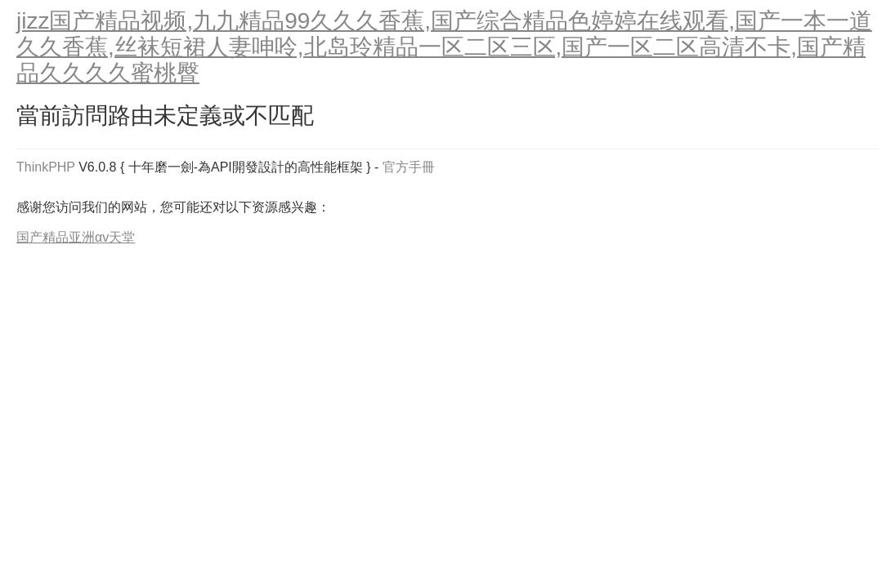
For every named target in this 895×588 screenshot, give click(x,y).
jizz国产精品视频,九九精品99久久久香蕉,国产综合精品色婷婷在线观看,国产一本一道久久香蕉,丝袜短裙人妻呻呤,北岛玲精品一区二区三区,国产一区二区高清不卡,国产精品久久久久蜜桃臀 (444, 47)
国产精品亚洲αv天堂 (76, 237)
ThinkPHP (46, 167)
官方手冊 (409, 167)
